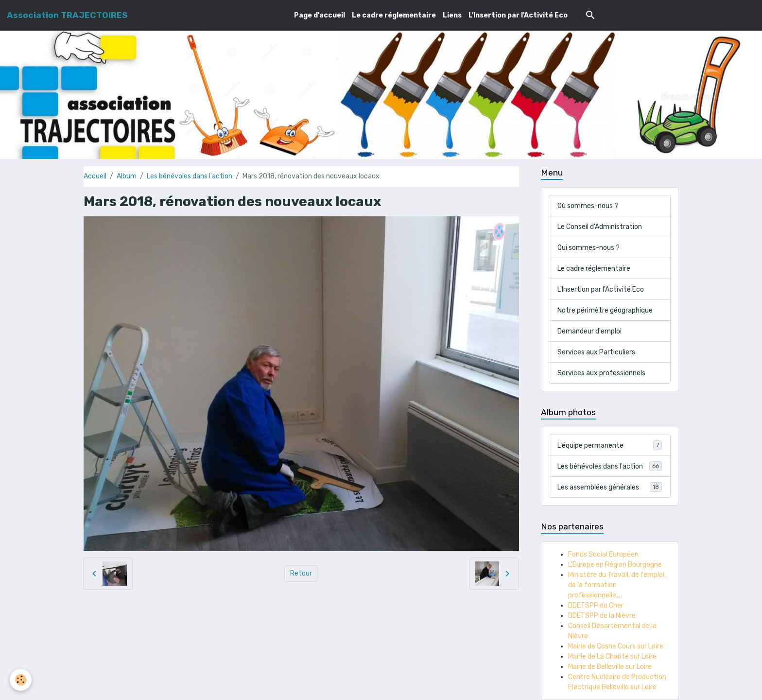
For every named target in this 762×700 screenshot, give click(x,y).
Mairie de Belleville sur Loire (610, 667)
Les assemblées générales (610, 487)
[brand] (67, 15)
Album (127, 176)
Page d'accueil (320, 15)
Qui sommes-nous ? (589, 248)
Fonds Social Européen (603, 554)
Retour (301, 573)
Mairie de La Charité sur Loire (612, 656)
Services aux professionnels (601, 373)
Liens (452, 15)
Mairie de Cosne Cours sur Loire (616, 646)
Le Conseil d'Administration (600, 227)
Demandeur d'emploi (589, 331)
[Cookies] (21, 680)
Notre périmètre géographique (605, 310)
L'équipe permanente (610, 445)
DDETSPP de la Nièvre (602, 616)
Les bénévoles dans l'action (190, 176)
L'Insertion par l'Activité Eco (518, 15)
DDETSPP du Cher (596, 605)
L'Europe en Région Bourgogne (615, 565)
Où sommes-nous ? (588, 206)
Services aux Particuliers (596, 352)
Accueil (95, 176)
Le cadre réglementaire (394, 15)
